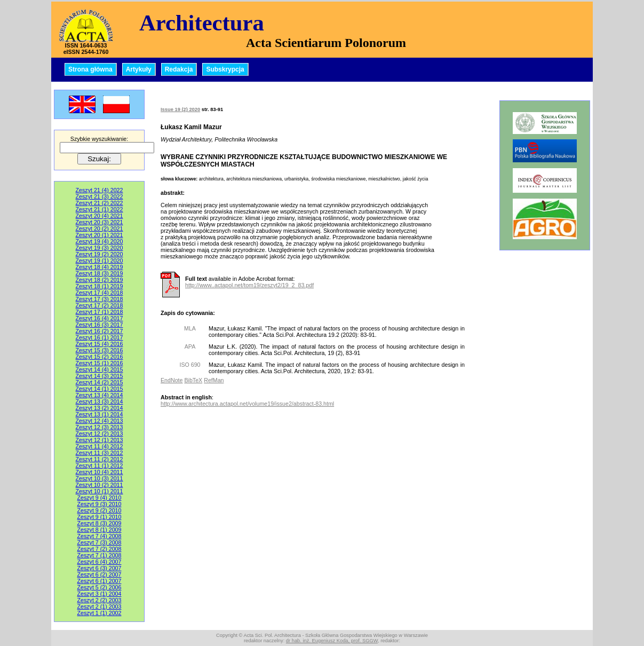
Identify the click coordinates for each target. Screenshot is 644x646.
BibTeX (193, 380)
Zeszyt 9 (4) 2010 (100, 498)
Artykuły (139, 69)
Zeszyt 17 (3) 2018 (100, 299)
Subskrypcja (225, 69)
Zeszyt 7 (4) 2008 (100, 536)
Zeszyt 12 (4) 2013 (100, 421)
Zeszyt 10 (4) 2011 (100, 472)
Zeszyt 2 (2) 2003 (100, 600)
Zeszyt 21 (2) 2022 (100, 203)
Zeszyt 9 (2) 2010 (100, 510)
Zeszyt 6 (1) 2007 (100, 581)
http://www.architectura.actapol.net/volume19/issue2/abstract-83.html (247, 404)
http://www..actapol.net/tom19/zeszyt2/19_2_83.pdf (249, 285)
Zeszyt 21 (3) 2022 (100, 196)
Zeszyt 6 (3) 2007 (100, 568)
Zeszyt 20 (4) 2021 (100, 216)
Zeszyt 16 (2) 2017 (100, 331)
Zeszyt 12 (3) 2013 (100, 427)
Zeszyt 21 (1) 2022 (100, 209)
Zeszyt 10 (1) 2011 (100, 491)
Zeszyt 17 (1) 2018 (100, 312)
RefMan (214, 380)
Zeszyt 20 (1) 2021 (100, 235)
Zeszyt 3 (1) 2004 (100, 594)
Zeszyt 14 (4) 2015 (100, 369)
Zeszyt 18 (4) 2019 (100, 267)
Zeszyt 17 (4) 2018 (100, 293)
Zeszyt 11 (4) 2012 (100, 446)
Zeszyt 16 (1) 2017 (100, 337)
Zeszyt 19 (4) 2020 (100, 241)
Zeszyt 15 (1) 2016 (100, 363)
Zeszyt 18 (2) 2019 (100, 280)
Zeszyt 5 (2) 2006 (100, 587)
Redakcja (179, 69)
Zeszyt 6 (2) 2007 (100, 574)
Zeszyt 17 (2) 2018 (100, 305)
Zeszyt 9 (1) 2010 (100, 517)
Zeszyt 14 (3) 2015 (100, 376)
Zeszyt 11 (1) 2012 (100, 466)
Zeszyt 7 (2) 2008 (100, 549)
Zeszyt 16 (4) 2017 (100, 318)
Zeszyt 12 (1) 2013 (100, 440)
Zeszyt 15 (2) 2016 (100, 357)
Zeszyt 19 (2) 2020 (100, 254)
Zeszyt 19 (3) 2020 (100, 248)
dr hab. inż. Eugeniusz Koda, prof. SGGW (332, 641)
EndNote (172, 380)
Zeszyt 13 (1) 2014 (100, 414)
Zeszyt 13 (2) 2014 (100, 408)
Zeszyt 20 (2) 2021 (100, 229)
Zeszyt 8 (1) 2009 (100, 530)
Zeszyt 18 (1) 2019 (100, 286)
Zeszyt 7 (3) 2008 (100, 542)
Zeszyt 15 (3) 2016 (100, 350)
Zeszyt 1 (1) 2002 (100, 613)
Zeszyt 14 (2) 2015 (100, 382)
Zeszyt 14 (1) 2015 (100, 389)
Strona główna (90, 69)
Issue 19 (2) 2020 (180, 109)
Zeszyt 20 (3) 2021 (100, 222)
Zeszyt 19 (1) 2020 (100, 261)
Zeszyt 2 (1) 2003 (100, 606)
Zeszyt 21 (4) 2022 (100, 190)
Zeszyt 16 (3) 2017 (100, 325)
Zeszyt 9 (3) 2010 (100, 504)
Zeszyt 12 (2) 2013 (100, 434)
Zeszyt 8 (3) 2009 (100, 523)
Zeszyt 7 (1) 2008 (100, 555)
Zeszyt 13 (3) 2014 (100, 401)
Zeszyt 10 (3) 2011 (100, 478)
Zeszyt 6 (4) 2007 (100, 562)
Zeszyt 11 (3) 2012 (100, 453)
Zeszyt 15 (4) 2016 (100, 344)
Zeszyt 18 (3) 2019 (100, 273)
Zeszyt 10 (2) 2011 (100, 485)
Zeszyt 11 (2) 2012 (100, 459)
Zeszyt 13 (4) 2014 (100, 395)
